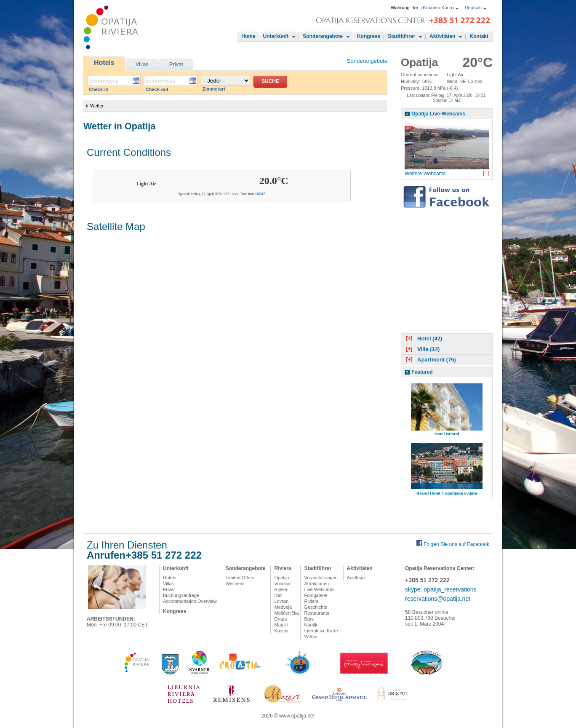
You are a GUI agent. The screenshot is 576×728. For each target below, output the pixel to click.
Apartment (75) (430, 360)
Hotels (104, 63)
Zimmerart (214, 89)
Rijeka (281, 589)
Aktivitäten (442, 36)
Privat (176, 64)
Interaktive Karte (321, 631)
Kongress (369, 36)
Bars (309, 619)
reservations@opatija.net (438, 599)
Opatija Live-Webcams (438, 114)
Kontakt (479, 36)
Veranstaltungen (321, 578)
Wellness (235, 583)
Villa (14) (422, 349)
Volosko (282, 583)
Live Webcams (319, 589)
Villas (142, 64)
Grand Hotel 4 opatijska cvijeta (447, 493)
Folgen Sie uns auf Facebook (456, 544)
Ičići (278, 595)
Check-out (157, 89)
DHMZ (260, 194)
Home (248, 36)
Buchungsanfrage (181, 595)
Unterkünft (276, 36)
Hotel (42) (423, 339)
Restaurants (316, 613)
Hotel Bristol (447, 434)
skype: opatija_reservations (441, 589)
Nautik (311, 625)
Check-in (99, 89)
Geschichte (316, 607)
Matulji (281, 625)
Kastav (281, 631)
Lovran (281, 601)
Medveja (283, 607)
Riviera (283, 568)
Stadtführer (401, 36)
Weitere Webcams (425, 174)
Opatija (281, 578)
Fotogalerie (316, 595)
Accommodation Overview (190, 601)
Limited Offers (240, 578)
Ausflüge (356, 578)
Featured (422, 372)
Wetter (311, 637)
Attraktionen (316, 583)
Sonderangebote (323, 36)
